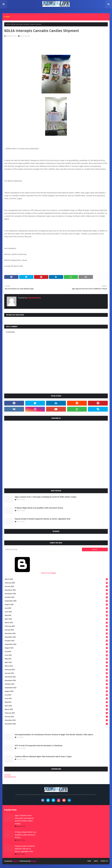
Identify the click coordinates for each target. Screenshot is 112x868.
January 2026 (56, 586)
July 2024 (56, 651)
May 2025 (56, 615)
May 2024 (56, 659)
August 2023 (56, 691)
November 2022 (56, 724)
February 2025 (56, 626)
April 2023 (56, 706)
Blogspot (16, 861)
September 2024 (56, 644)
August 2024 (56, 648)
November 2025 (56, 594)
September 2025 (56, 601)
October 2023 (56, 684)
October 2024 (56, 641)
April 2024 (56, 662)
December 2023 (56, 677)
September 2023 (56, 688)
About (96, 861)
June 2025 (56, 612)
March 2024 (56, 666)
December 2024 (56, 633)
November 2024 (56, 637)
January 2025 (56, 630)
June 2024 (56, 655)
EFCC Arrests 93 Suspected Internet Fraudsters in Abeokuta (38, 746)
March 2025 (56, 623)
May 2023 (56, 702)
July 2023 (56, 695)
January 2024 (56, 673)
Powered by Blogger (30, 573)
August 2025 (56, 604)
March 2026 (56, 579)
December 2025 (56, 590)
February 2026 (56, 583)
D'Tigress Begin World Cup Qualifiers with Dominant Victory (39, 508)
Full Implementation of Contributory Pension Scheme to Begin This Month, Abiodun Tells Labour (54, 735)
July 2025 (56, 608)
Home (8, 24)
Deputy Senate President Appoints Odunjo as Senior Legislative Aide (43, 519)
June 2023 (56, 698)
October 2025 (56, 597)
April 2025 (56, 619)
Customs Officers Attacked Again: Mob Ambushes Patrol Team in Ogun (43, 757)
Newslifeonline (12, 36)
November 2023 (56, 680)
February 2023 (56, 713)
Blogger (34, 861)
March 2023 (56, 709)
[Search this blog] (43, 549)
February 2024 (56, 670)
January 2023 (56, 717)
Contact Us (104, 861)
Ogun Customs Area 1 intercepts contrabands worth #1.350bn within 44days (45, 497)
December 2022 (56, 720)
